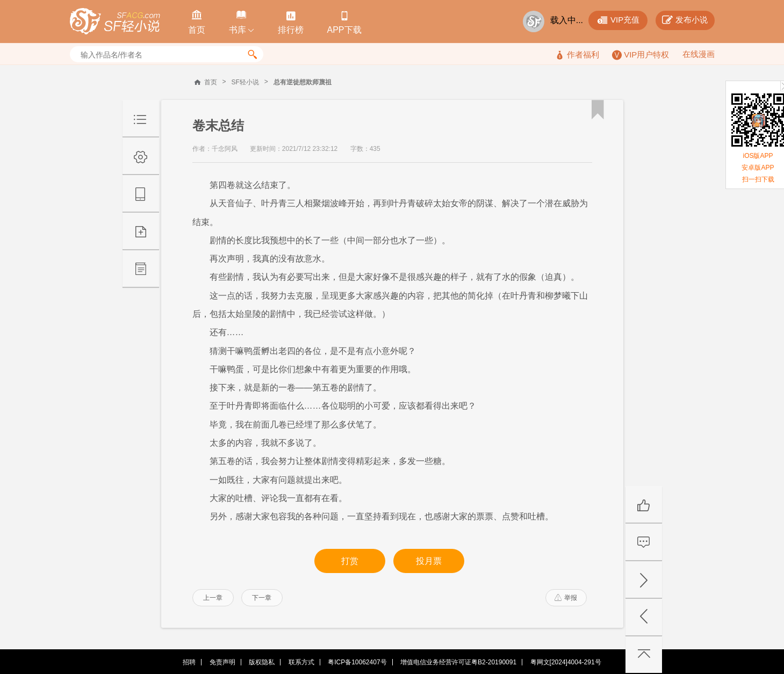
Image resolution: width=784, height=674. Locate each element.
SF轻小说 (245, 82)
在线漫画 (699, 54)
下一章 (262, 598)
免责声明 (222, 662)
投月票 (429, 561)
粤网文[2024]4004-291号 (566, 662)
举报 (566, 598)
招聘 (189, 662)
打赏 (350, 561)
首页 (211, 82)
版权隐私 (262, 662)
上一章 (213, 598)
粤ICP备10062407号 (357, 662)
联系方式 (301, 662)
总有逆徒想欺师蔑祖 (303, 82)
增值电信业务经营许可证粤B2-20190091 (458, 662)
